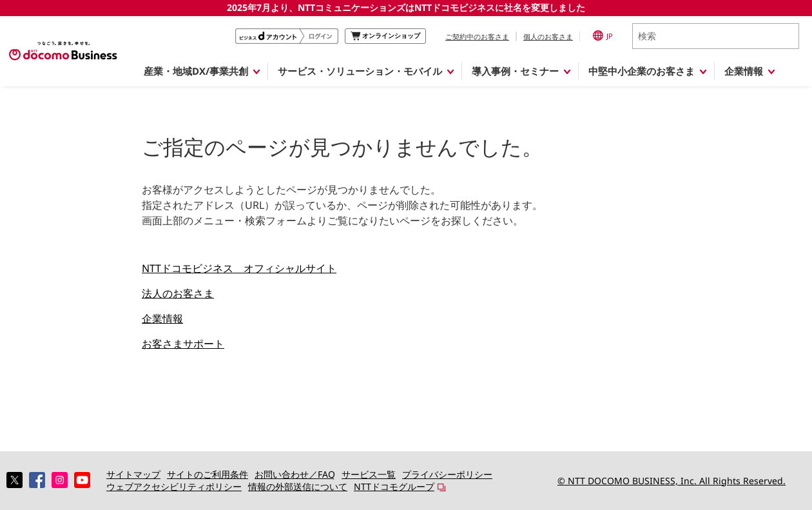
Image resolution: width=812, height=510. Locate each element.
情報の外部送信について (298, 486)
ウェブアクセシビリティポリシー (174, 486)
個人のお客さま (548, 36)
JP (603, 35)
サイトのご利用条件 (208, 474)
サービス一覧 (369, 474)
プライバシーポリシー (447, 474)
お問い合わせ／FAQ (295, 474)
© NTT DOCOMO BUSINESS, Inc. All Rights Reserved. (672, 481)
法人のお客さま (178, 293)
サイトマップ (133, 474)
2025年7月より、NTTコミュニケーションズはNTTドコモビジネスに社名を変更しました (406, 7)
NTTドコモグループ (394, 486)
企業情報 (162, 319)
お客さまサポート (183, 344)
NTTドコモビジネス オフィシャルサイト (239, 268)
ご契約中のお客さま (477, 36)
